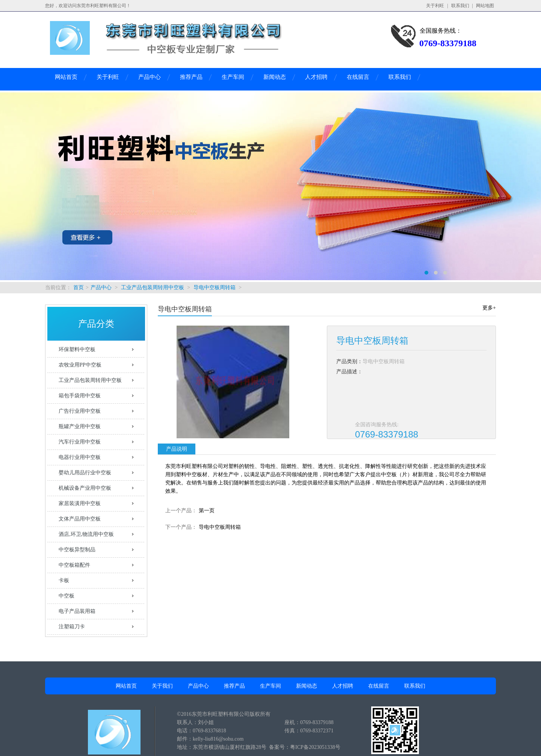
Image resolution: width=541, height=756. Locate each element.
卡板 (64, 580)
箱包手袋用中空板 (80, 396)
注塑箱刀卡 (72, 627)
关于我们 (162, 686)
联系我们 (460, 6)
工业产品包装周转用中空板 (153, 287)
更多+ (489, 308)
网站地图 (485, 6)
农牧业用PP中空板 (80, 365)
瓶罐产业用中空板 (80, 426)
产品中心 (150, 77)
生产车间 (233, 77)
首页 (79, 287)
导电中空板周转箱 (215, 287)
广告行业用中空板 (80, 411)
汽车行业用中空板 (80, 442)
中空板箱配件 (74, 565)
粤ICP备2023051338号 (315, 747)
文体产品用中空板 (80, 519)
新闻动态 (275, 77)
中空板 (66, 596)
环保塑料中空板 (77, 349)
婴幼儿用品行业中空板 (85, 473)
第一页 (207, 511)
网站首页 (66, 77)
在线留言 (358, 77)
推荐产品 (191, 77)
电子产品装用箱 (77, 611)
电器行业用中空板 (80, 457)
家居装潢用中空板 (80, 503)
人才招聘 (316, 77)
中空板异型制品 (77, 550)
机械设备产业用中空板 (85, 488)
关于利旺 (435, 6)
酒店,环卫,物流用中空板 (86, 534)
